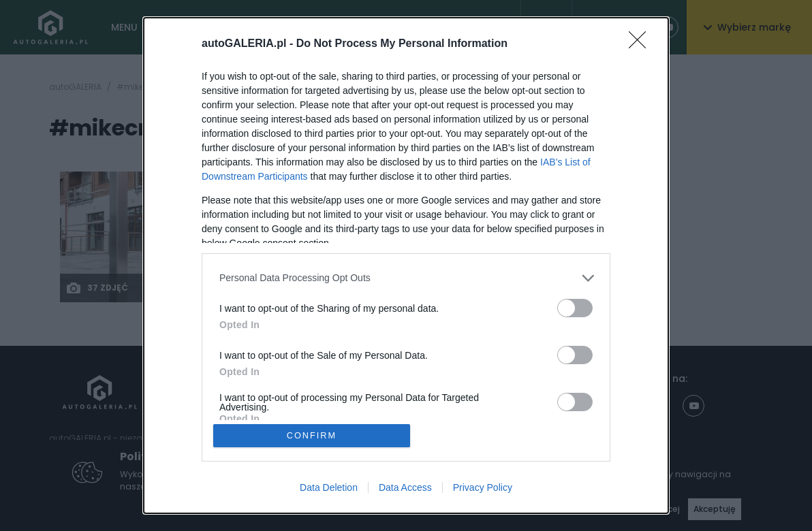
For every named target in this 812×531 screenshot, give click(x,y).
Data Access (405, 488)
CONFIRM (312, 435)
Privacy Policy (483, 488)
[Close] (642, 44)
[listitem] (406, 277)
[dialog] (406, 265)
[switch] (575, 307)
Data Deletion (329, 488)
